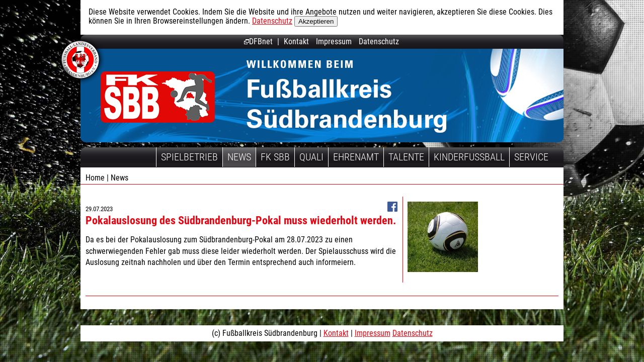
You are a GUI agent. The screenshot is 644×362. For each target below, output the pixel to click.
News (239, 157)
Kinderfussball (469, 157)
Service (531, 157)
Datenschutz (272, 21)
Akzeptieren (316, 21)
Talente (406, 157)
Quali (311, 157)
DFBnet (258, 41)
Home (95, 178)
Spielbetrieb (189, 157)
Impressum (334, 41)
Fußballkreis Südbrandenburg (158, 97)
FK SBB (275, 157)
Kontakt (296, 41)
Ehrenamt (356, 157)
